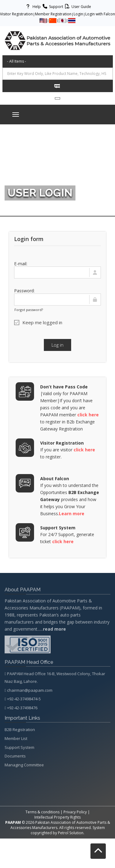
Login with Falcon (100, 14)
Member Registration (53, 14)
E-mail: (21, 264)
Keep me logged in (38, 322)
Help (33, 7)
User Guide (77, 7)
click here (88, 415)
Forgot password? (29, 310)
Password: (24, 291)
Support (52, 7)
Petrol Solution (71, 833)
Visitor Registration (16, 14)
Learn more (72, 514)
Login (78, 14)
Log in (57, 345)
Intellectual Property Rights (57, 817)
